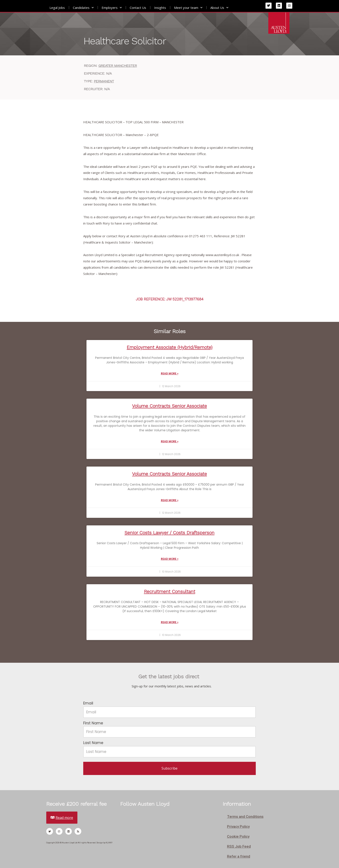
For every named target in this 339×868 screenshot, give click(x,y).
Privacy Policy (238, 826)
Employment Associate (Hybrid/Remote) (169, 347)
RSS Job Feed (239, 846)
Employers (112, 8)
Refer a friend (239, 856)
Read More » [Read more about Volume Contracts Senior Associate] (170, 441)
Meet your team (188, 8)
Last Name (93, 743)
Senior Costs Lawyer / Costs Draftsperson (169, 533)
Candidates (83, 8)
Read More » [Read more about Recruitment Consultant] (170, 622)
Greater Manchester (118, 66)
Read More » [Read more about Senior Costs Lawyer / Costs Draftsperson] (170, 559)
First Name (93, 723)
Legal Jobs (57, 8)
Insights (160, 8)
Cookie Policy (238, 836)
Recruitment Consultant (170, 591)
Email (88, 703)
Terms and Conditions (245, 817)
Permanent (104, 81)
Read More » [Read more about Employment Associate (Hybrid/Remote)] (170, 373)
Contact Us (138, 8)
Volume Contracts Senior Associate (169, 406)
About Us (219, 8)
